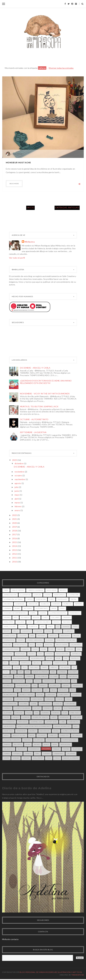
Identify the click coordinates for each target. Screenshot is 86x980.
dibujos (70, 649)
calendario (76, 645)
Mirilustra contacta (10, 939)
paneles (53, 735)
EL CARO (54, 676)
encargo (8, 604)
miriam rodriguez (62, 726)
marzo (18, 503)
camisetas (26, 631)
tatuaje (7, 667)
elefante (8, 713)
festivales (20, 654)
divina (48, 631)
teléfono (77, 749)
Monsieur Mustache (18, 163)
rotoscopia (66, 744)
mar (32, 636)
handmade (20, 604)
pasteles (75, 658)
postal (22, 627)
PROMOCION (49, 681)
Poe (74, 681)
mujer (50, 658)
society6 (47, 663)
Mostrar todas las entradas (61, 68)
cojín (44, 649)
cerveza (50, 699)
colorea (24, 704)
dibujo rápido (18, 590)
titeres (21, 640)
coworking (70, 704)
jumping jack (37, 722)
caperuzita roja (11, 649)
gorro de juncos (40, 717)
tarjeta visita (60, 663)
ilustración (73, 595)
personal (42, 636)
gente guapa (9, 636)
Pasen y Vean (63, 681)
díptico (58, 631)
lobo (63, 722)
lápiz (52, 599)
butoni (40, 695)
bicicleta (63, 690)
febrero (18, 506)
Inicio (31, 208)
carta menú (37, 699)
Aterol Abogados (35, 640)
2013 (15, 550)
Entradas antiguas (67, 208)
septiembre (20, 479)
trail (37, 754)
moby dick (8, 731)
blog (39, 645)
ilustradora (9, 722)
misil (76, 726)
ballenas (37, 690)
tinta (6, 590)
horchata (77, 717)
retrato (79, 604)
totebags (17, 754)
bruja (16, 631)
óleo (6, 672)
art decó (8, 690)
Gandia (7, 681)
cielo (69, 699)
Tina (35, 686)
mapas (7, 658)
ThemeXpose (78, 975)
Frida (75, 627)
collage (20, 622)
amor (54, 608)
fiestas (32, 654)
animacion (33, 604)
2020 (15, 523)
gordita (26, 717)
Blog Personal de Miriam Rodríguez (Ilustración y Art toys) (51, 972)
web (43, 627)
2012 (15, 554)
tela (25, 667)
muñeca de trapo (70, 731)
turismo (47, 754)
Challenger (42, 676)
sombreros (34, 749)
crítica (30, 599)
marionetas (73, 722)
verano (16, 758)
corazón (38, 631)
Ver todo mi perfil (17, 258)
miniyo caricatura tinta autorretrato (34, 726)
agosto (18, 483)
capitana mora (22, 699)
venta (7, 758)
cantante (8, 699)
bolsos (36, 617)
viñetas (54, 667)
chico (45, 617)
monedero (21, 731)
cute (52, 649)
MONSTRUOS (19, 681)
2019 (15, 527)
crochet (67, 617)
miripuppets (59, 595)
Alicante (73, 672)
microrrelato (37, 658)
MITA (16, 617)
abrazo (43, 686)
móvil (7, 735)
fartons (45, 713)
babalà (26, 690)
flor (65, 713)
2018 (15, 531)
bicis (73, 690)
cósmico (48, 708)
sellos (76, 636)
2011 (15, 558)
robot (46, 744)
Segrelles (8, 686)
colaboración (10, 704)
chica (62, 608)
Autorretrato (42, 608)
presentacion (53, 740)
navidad (67, 622)
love (30, 622)
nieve (32, 735)
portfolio (25, 663)
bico (32, 645)
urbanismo (59, 754)
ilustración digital (58, 613)
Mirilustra (30, 242)
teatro (66, 749)
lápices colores (43, 622)
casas (35, 649)
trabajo (28, 754)
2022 (15, 515)
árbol (51, 627)
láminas (7, 608)
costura (37, 595)
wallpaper (38, 758)
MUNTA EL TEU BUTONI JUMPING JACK (39, 406)
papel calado (10, 627)
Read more (14, 184)
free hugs (75, 713)
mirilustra (9, 622)
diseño (48, 595)
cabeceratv (64, 695)
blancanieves (10, 695)
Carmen (29, 676)
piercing (27, 740)
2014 (15, 546)
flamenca (69, 631)
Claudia (50, 640)
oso (66, 658)
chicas (60, 699)
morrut (33, 731)
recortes (18, 744)
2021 (15, 519)
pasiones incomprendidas (15, 613)
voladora (65, 667)
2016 (15, 538)
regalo (37, 663)
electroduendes (71, 708)
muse (58, 658)
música (56, 622)
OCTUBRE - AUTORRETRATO (34, 419)
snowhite (22, 749)
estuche (19, 713)
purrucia (33, 627)
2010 (15, 562)
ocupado (42, 735)
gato (40, 654)
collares (55, 617)
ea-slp (58, 708)
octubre (18, 475)
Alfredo (62, 672)
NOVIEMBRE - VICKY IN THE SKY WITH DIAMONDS (45, 394)
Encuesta (73, 676)
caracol (25, 649)
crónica (7, 708)
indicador (23, 722)
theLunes (34, 667)
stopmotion (9, 640)
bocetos (49, 645)
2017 (15, 534)
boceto (63, 590)
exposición (41, 599)
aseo (17, 690)
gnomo (16, 717)
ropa (55, 744)
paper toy (64, 735)
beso (53, 690)
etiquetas (8, 654)
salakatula (9, 749)
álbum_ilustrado (71, 758)
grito (54, 717)
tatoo (72, 663)
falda (29, 713)
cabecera (51, 695)
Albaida (66, 627)
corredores (45, 704)
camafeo (76, 695)
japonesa (76, 654)
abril (17, 499)
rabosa (7, 744)
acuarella (55, 686)
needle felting (19, 735)
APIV (53, 672)
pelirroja (77, 735)
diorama (56, 604)
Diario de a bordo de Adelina (27, 788)
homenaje (64, 717)
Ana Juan (8, 676)
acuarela (25, 617)
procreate (65, 636)
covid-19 (58, 704)
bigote (7, 631)
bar (46, 690)
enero (18, 510)
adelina (7, 645)
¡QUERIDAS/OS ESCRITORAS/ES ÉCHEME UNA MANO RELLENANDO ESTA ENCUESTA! (46, 382)
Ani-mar (19, 676)
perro (17, 608)
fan (37, 713)
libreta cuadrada (35, 590)
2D (58, 627)
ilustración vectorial (13, 599)
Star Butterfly (23, 686)
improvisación (10, 595)
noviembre (20, 472)
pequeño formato (12, 740)
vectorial (28, 608)
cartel (33, 613)
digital (74, 599)
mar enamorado (20, 658)
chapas (43, 613)
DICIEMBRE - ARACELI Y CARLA (35, 368)
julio (17, 487)
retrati (37, 744)
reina (28, 744)
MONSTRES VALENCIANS (66, 640)
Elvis (63, 676)
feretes (56, 713)
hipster (49, 654)
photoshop (62, 599)
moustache (45, 731)
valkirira (71, 754)
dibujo (60, 649)
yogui (57, 758)
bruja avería (62, 645)
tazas (17, 667)
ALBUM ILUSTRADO (40, 672)
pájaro (7, 617)
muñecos (67, 604)
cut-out (37, 708)
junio (17, 491)
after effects (20, 645)
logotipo (23, 636)
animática (77, 686)
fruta (6, 717)
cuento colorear (22, 708)
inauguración (62, 654)
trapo (44, 667)
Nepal (38, 681)
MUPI (29, 681)
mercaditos (9, 726)
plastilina (39, 740)
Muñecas (45, 604)
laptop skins (52, 722)
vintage (26, 758)
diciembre (19, 463)
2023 (15, 460)
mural (56, 731)
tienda (7, 754)
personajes (75, 613)
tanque (56, 749)
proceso (53, 636)
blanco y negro (26, 695)
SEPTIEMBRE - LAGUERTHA (33, 432)
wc (74, 667)
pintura (14, 663)
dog (79, 649)
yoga (49, 758)
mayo (17, 495)
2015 (15, 542)
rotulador (52, 590)
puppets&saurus (70, 740)
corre (34, 704)
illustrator (25, 595)
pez (6, 663)
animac (66, 686)
